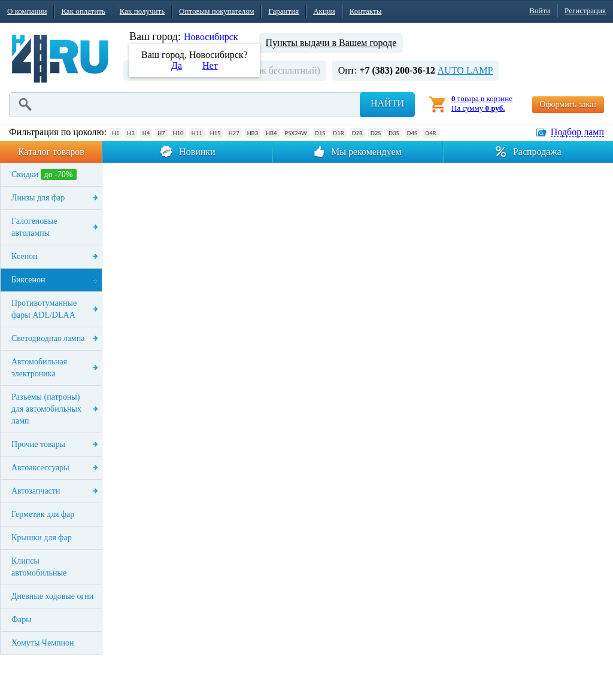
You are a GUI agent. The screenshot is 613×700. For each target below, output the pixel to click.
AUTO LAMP (465, 70)
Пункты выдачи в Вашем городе (331, 43)
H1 (116, 133)
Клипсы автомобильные (39, 567)
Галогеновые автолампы (34, 227)
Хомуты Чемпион (43, 643)
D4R (430, 133)
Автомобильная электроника (39, 368)
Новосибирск (211, 37)
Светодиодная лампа (48, 338)
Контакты (366, 11)
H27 (234, 133)
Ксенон (25, 256)
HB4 (271, 133)
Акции (324, 11)
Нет (210, 66)
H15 (216, 133)
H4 (146, 133)
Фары (22, 620)
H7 (161, 133)
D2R (357, 133)
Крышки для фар (42, 538)
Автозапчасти (36, 491)
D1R (338, 133)
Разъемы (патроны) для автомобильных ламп (46, 409)
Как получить (142, 11)
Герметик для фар (43, 514)
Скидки (44, 174)
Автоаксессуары (40, 468)
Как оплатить (83, 11)
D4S (412, 133)
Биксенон (28, 280)
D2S (376, 133)
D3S (394, 133)
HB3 (253, 133)
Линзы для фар (38, 198)
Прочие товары (38, 444)
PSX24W (296, 133)
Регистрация (585, 10)
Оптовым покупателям (216, 11)
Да (177, 66)
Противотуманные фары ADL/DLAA (44, 309)
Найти (387, 103)
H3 (131, 133)
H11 (197, 133)
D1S (320, 133)
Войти (540, 10)
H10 (178, 133)
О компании (27, 11)
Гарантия (283, 11)
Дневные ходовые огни (52, 596)
